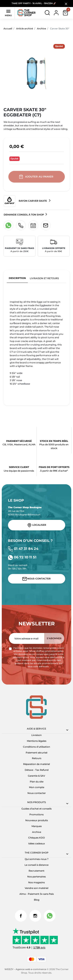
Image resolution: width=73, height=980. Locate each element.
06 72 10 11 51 (22, 557)
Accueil (8, 29)
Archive (41, 29)
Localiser (37, 525)
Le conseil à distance (36, 865)
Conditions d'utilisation (36, 747)
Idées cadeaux (37, 843)
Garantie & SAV (36, 776)
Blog (37, 900)
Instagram (35, 916)
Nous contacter (37, 793)
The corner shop (37, 853)
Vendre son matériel (36, 888)
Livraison (36, 735)
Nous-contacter (37, 579)
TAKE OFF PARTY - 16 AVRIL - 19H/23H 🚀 (34, 3)
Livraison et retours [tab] (44, 278)
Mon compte (37, 787)
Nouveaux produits (37, 820)
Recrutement (36, 871)
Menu (8, 13)
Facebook (21, 916)
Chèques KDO (36, 838)
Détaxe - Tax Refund (37, 770)
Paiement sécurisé (36, 753)
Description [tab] (17, 278)
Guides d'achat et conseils (36, 809)
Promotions (36, 814)
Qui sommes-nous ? (37, 859)
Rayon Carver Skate (26, 201)
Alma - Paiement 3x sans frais (37, 894)
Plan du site (37, 782)
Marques (37, 826)
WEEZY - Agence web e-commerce (25, 969)
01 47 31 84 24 (23, 549)
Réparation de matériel (36, 764)
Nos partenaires (36, 877)
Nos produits (36, 802)
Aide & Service (36, 729)
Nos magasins (36, 882)
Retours (37, 758)
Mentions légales (37, 741)
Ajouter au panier (37, 177)
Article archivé (25, 29)
